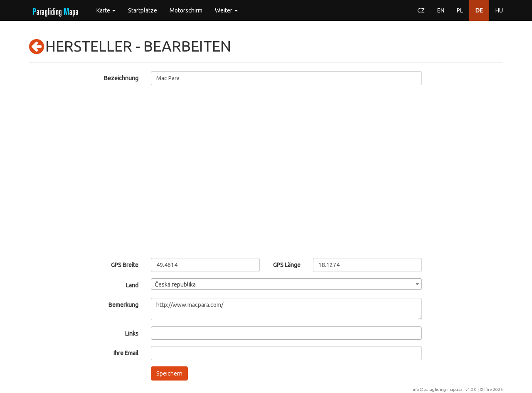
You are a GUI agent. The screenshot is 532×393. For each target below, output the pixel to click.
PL (460, 10)
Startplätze (143, 10)
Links (132, 334)
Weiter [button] (226, 10)
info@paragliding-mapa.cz (437, 389)
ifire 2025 (494, 389)
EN (441, 10)
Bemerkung (123, 305)
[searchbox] (156, 333)
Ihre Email (126, 353)
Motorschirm (186, 10)
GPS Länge (287, 265)
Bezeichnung (121, 78)
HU (499, 10)
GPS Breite (125, 265)
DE (479, 10)
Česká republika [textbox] (175, 284)
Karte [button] (106, 10)
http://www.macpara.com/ (287, 309)
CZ (421, 10)
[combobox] (287, 284)
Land (132, 285)
